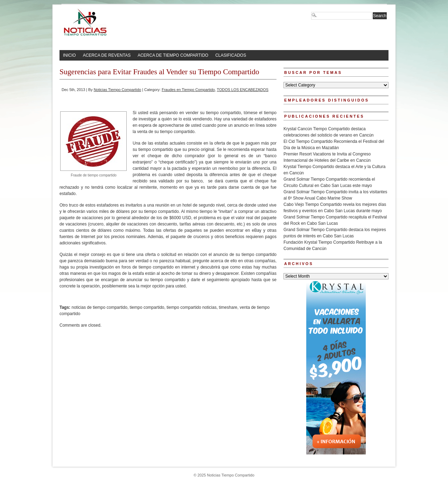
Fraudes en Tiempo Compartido (188, 90)
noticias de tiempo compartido (99, 307)
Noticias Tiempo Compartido (118, 90)
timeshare (228, 307)
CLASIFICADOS (231, 55)
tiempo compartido (147, 307)
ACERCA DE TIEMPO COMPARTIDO (173, 55)
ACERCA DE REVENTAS (107, 55)
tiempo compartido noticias (192, 307)
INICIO (69, 55)
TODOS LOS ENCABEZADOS (243, 90)
